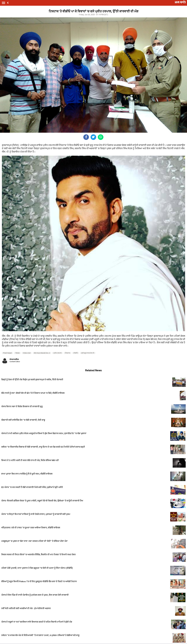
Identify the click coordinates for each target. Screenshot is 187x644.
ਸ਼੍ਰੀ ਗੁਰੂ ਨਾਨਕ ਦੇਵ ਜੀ (88, 353)
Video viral (27, 353)
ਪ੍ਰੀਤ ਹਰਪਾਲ (57, 353)
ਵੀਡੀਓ (76, 353)
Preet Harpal (7, 353)
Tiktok (17, 353)
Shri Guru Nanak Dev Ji (42, 353)
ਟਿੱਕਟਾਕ (67, 353)
